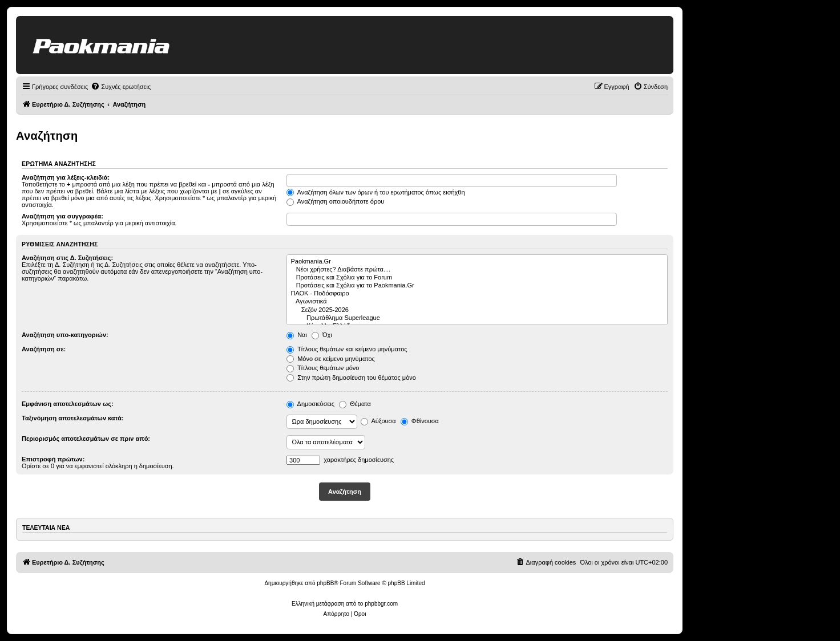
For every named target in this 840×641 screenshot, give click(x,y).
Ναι (297, 335)
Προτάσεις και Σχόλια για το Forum (477, 278)
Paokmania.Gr (477, 262)
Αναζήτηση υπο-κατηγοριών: (65, 335)
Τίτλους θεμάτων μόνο (323, 368)
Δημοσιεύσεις (310, 404)
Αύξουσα (378, 421)
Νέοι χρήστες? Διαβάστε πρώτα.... (477, 270)
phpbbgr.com (381, 604)
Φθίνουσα (420, 421)
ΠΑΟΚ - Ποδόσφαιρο (477, 294)
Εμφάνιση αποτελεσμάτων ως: (68, 404)
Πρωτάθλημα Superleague (477, 318)
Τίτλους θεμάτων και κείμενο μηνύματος (347, 349)
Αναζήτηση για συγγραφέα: (62, 216)
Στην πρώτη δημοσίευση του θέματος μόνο (351, 378)
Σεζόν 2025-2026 (477, 310)
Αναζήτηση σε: (44, 349)
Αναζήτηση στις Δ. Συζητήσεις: (67, 258)
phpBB (325, 583)
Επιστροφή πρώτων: (53, 459)
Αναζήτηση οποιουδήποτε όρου (335, 201)
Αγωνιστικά (477, 302)
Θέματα (355, 404)
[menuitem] (121, 87)
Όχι (322, 335)
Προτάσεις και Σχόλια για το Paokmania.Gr (477, 286)
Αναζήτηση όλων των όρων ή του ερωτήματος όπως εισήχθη (375, 192)
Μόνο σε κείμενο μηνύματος (331, 359)
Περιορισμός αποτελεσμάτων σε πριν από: (86, 439)
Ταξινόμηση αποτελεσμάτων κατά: (73, 418)
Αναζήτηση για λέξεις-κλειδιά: (66, 177)
